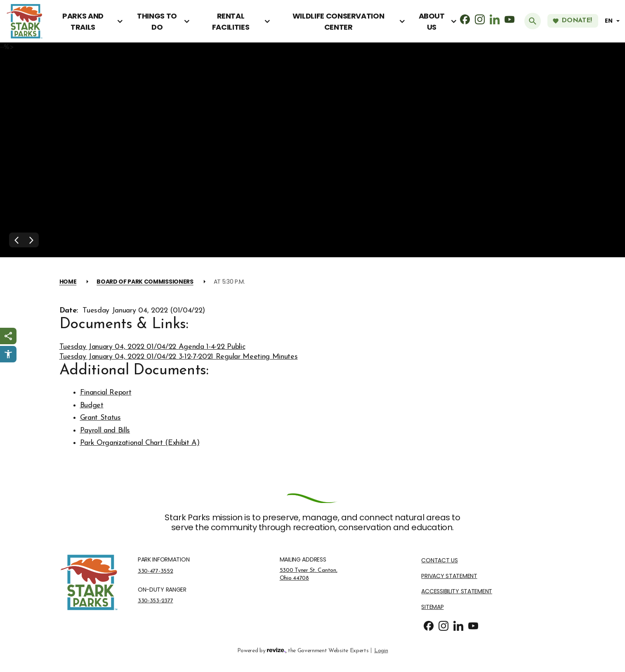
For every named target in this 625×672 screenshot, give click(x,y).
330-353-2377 (156, 601)
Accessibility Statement (457, 591)
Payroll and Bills (105, 431)
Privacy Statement (449, 576)
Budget (92, 405)
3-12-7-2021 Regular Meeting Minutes (238, 357)
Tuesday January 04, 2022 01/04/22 (119, 347)
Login (381, 650)
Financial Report (106, 393)
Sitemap (432, 607)
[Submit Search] (533, 21)
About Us (432, 21)
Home (68, 282)
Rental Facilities (231, 21)
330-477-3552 (156, 571)
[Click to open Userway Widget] (8, 354)
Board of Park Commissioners (145, 282)
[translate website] (613, 21)
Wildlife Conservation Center (338, 21)
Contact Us (439, 560)
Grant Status (100, 418)
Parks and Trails (83, 21)
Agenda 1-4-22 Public (212, 347)
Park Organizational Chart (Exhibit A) (140, 443)
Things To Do (157, 21)
